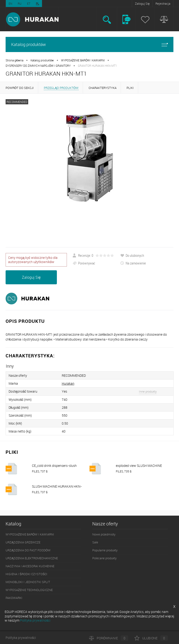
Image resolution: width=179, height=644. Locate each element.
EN (10, 4)
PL (38, 4)
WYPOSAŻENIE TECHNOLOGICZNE (29, 590)
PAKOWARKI (14, 598)
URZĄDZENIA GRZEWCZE (23, 542)
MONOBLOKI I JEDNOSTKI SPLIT (28, 582)
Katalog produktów (89, 44)
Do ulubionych (132, 255)
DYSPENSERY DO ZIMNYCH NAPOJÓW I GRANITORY (38, 66)
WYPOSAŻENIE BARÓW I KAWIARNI (83, 60)
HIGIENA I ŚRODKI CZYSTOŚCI (26, 574)
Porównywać (84, 263)
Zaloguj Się (142, 4)
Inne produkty (148, 391)
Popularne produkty (105, 550)
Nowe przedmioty (104, 534)
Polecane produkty (104, 558)
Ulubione (151, 638)
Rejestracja (163, 4)
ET (29, 4)
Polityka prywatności (21, 638)
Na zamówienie (133, 263)
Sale (95, 542)
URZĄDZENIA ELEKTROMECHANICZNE (32, 558)
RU (20, 4)
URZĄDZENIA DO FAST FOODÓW (28, 550)
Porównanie (109, 638)
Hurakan (68, 383)
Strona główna (14, 60)
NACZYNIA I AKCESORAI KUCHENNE (30, 566)
